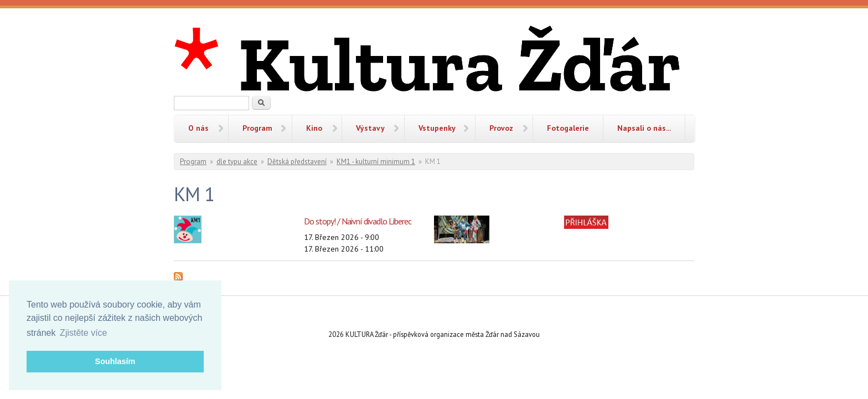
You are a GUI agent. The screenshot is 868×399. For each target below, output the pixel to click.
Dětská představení (297, 162)
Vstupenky (437, 128)
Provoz (501, 128)
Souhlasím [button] (115, 361)
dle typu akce (237, 162)
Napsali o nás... (644, 128)
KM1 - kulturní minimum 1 (376, 162)
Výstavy (370, 128)
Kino (314, 128)
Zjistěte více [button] (83, 333)
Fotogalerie (568, 128)
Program (257, 128)
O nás (198, 128)
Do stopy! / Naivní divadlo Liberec (358, 221)
